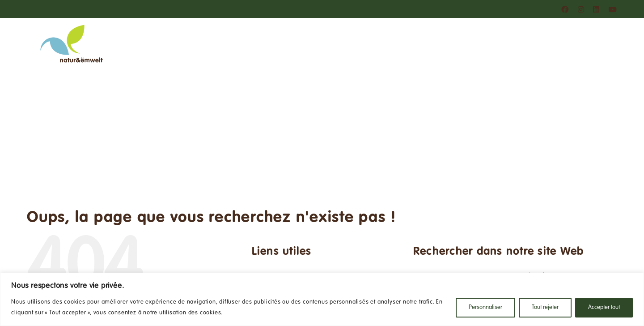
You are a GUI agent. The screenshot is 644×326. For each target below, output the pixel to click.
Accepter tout (604, 308)
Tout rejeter (545, 308)
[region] (322, 299)
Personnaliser (485, 308)
